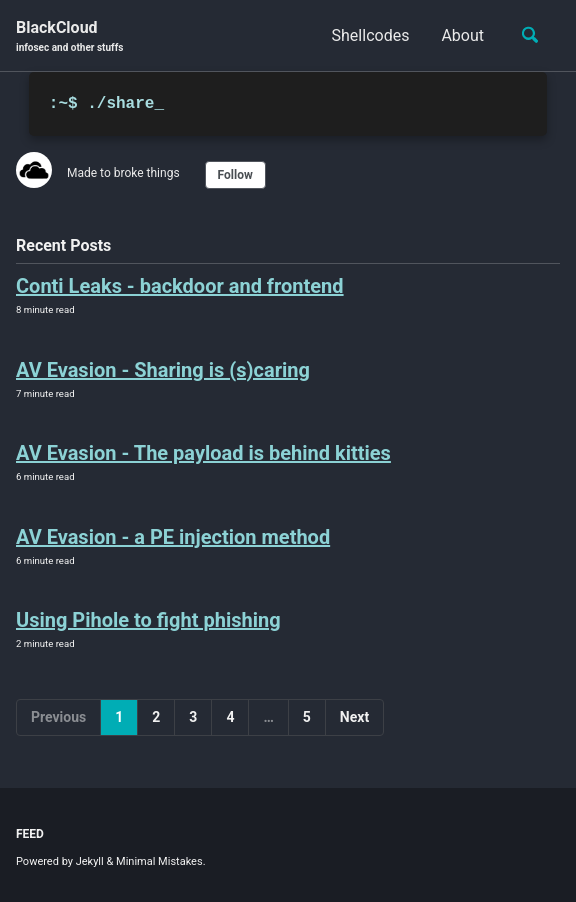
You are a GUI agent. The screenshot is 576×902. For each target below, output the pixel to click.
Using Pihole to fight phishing (148, 620)
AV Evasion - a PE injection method (173, 537)
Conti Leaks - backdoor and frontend (180, 286)
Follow (235, 175)
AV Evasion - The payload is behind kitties (203, 453)
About (462, 35)
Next (354, 717)
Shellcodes (371, 35)
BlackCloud (69, 36)
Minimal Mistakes (159, 861)
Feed (30, 834)
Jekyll (90, 861)
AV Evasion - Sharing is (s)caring (163, 370)
